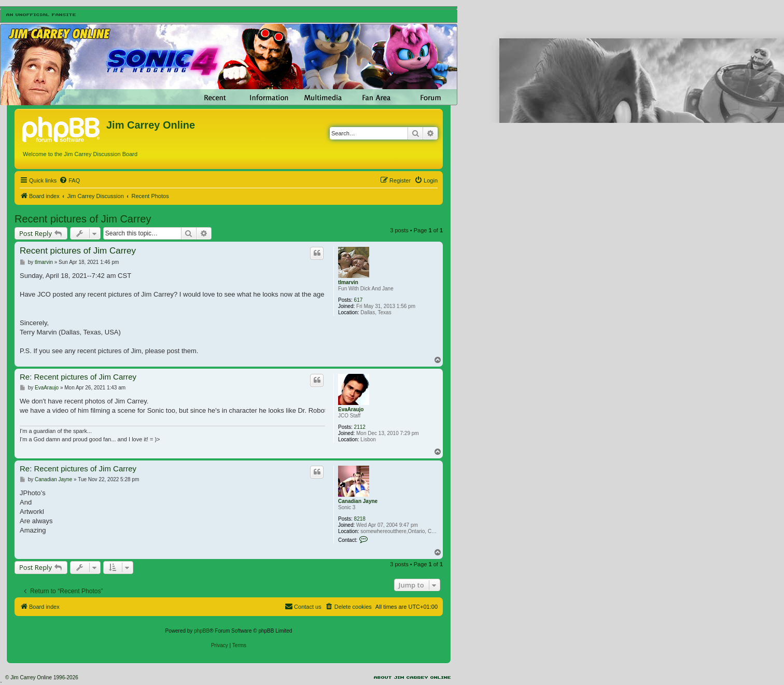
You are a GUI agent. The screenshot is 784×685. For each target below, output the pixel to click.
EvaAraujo (351, 409)
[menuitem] (69, 180)
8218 (360, 519)
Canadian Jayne (358, 501)
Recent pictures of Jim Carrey (83, 219)
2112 (360, 427)
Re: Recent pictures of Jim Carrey (78, 377)
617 (359, 300)
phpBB (202, 631)
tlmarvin (348, 282)
